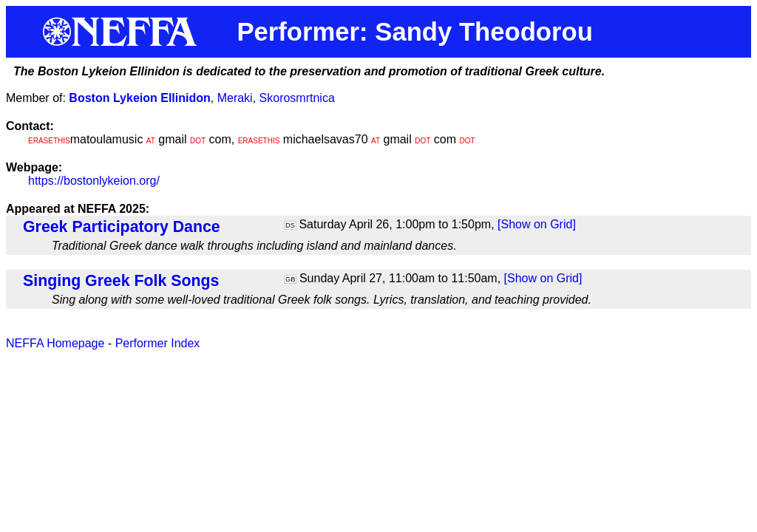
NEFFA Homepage (55, 343)
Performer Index (158, 343)
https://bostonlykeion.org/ (94, 181)
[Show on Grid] (537, 224)
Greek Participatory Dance (122, 227)
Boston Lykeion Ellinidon (139, 98)
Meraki (235, 98)
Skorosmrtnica (297, 98)
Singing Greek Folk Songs (121, 281)
